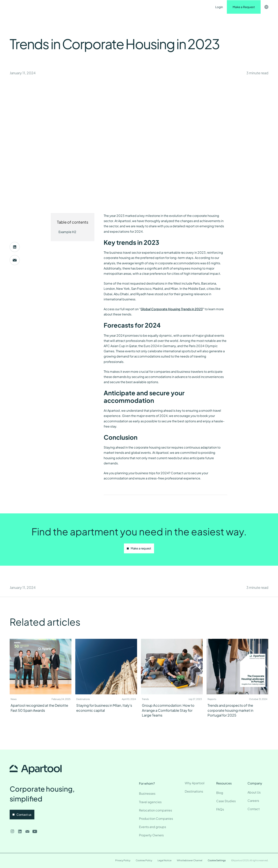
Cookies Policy (144, 860)
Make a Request (244, 7)
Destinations (82, 7)
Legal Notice (164, 860)
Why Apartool (195, 783)
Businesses (147, 793)
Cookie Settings (217, 860)
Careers (253, 801)
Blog (220, 793)
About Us (254, 792)
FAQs (220, 809)
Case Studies (226, 801)
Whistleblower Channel (190, 860)
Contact (132, 7)
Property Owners (151, 835)
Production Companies (156, 819)
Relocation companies (156, 810)
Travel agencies (150, 802)
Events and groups (153, 827)
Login (219, 7)
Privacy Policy (123, 860)
